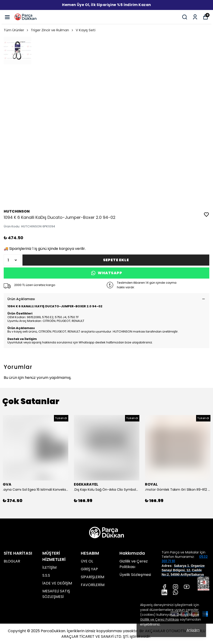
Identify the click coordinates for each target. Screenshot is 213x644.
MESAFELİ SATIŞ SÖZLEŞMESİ (56, 594)
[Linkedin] (164, 592)
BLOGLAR (12, 561)
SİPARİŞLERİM (92, 577)
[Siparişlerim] (195, 17)
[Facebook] (164, 587)
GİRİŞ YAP (89, 569)
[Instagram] (175, 587)
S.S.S (46, 575)
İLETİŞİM (49, 567)
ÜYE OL (87, 561)
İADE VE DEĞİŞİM (57, 583)
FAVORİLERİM (93, 585)
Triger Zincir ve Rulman (52, 30)
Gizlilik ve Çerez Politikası (134, 564)
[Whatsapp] (175, 592)
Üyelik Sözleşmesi (135, 575)
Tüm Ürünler (16, 30)
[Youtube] (187, 587)
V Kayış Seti (86, 30)
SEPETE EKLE (116, 260)
